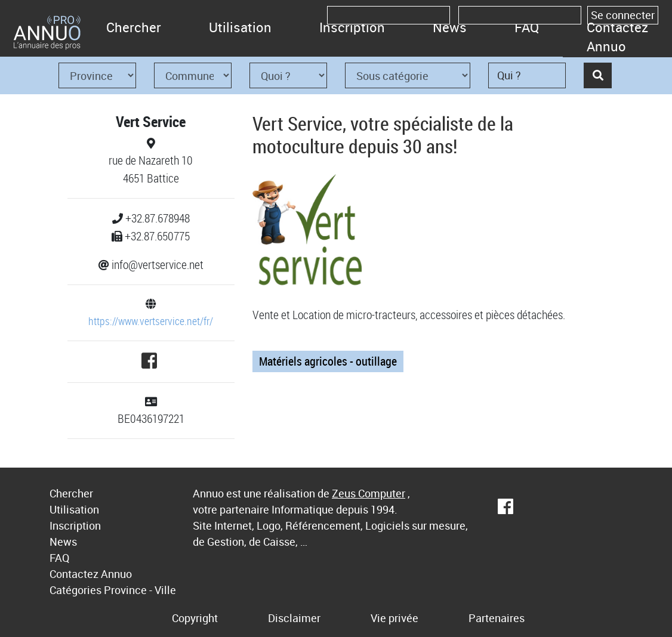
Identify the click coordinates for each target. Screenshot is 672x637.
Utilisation (240, 27)
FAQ (527, 27)
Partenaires (497, 618)
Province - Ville (140, 590)
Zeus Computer (369, 493)
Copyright (195, 618)
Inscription (352, 27)
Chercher (134, 27)
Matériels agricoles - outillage (328, 361)
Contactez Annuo (617, 37)
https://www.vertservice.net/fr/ (151, 321)
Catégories (75, 590)
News (450, 27)
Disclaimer (294, 618)
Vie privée (394, 618)
